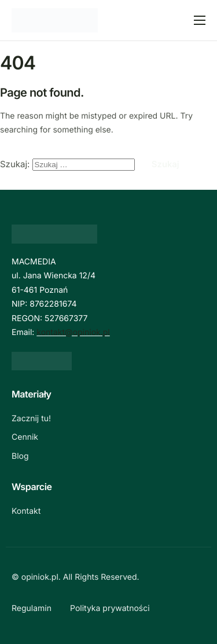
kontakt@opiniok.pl (73, 332)
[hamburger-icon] (200, 20)
